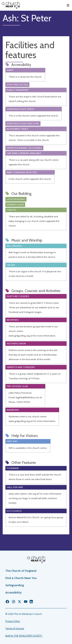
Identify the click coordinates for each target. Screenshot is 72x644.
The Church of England (21, 571)
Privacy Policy (13, 621)
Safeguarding (15, 585)
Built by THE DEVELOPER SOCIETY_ (24, 636)
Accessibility (14, 592)
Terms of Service (15, 628)
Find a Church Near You (21, 578)
